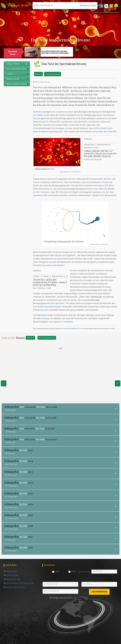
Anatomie (38, 74)
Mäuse (104, 128)
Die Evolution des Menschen (19, 583)
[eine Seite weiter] (118, 383)
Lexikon (18, 74)
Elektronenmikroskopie (50, 307)
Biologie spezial (18, 79)
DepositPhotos (76, 172)
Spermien (38, 112)
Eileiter (52, 169)
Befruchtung (43, 319)
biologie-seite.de (17, 64)
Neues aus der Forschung (18, 84)
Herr (57, 571)
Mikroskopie (56, 256)
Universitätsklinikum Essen (72, 329)
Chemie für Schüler (14, 587)
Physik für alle (12, 579)
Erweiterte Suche (88, 6)
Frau (74, 571)
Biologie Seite (18, 6)
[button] (116, 6)
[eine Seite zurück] (4, 383)
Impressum (10, 571)
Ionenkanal (48, 125)
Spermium (38, 196)
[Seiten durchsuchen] (56, 6)
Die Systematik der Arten (18, 69)
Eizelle (40, 115)
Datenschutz (11, 575)
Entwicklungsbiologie (52, 74)
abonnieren (99, 592)
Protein (105, 182)
